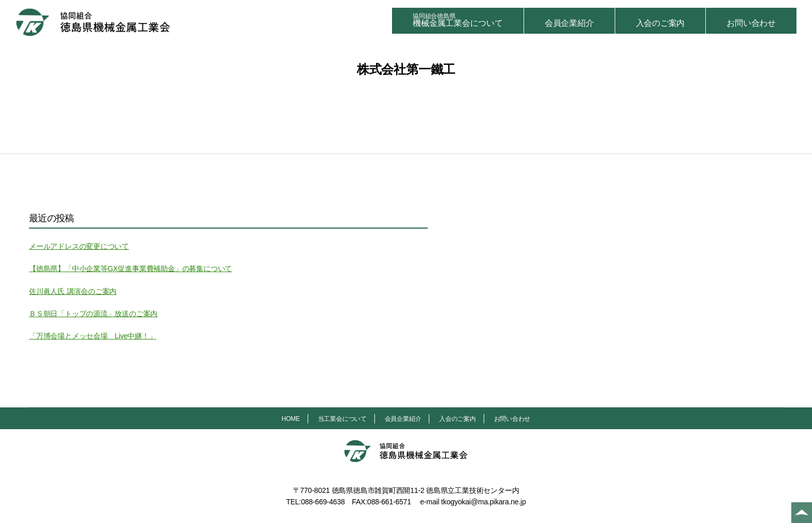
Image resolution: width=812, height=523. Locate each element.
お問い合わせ (751, 23)
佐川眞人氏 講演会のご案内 (73, 291)
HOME (291, 419)
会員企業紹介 (569, 23)
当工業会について (342, 419)
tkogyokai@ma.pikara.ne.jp (484, 502)
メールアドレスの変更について (79, 246)
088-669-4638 (323, 502)
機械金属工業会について (458, 20)
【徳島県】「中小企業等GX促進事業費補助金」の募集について (130, 268)
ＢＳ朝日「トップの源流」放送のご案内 (93, 314)
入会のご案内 (661, 23)
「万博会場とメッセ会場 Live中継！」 (92, 336)
